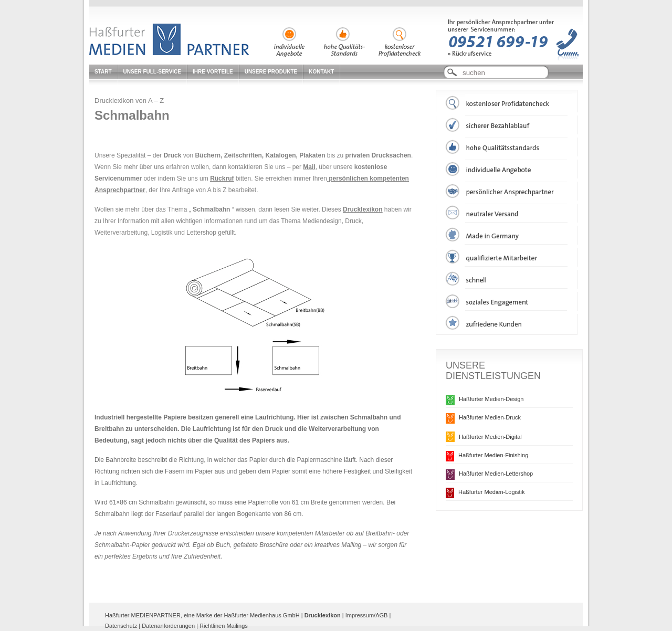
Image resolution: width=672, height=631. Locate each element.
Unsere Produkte (271, 72)
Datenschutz (121, 626)
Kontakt (321, 72)
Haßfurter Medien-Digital (490, 437)
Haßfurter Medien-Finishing (493, 455)
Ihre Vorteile (213, 72)
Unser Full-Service (152, 72)
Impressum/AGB (367, 615)
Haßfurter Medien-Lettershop (496, 474)
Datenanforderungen (168, 626)
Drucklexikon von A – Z (129, 101)
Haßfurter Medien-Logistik (492, 492)
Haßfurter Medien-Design (491, 399)
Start (103, 72)
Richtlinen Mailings (224, 626)
